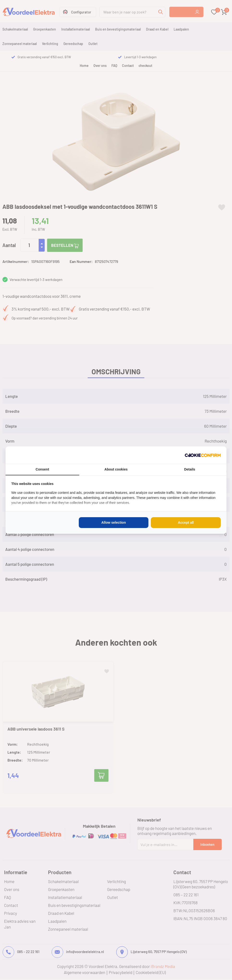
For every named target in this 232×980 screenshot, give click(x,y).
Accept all (186, 522)
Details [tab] (190, 469)
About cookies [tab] (116, 469)
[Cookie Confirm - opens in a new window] (203, 455)
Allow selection (114, 522)
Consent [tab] (42, 469)
